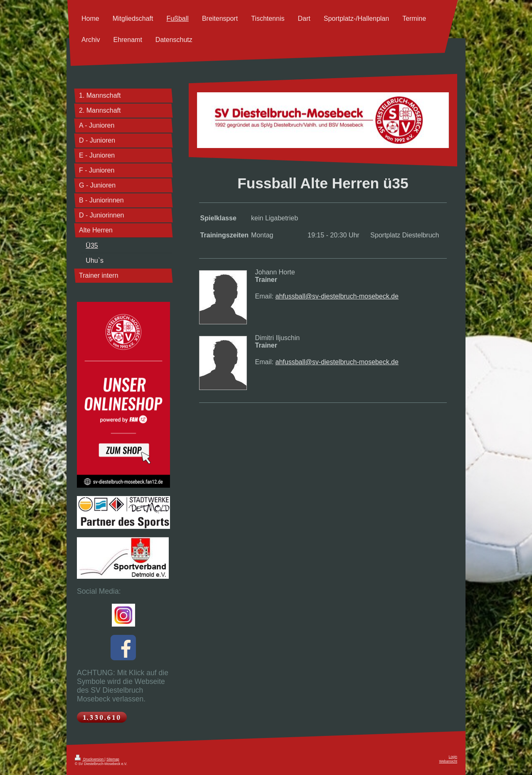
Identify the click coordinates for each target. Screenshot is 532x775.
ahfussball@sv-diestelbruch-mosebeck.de (337, 296)
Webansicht (448, 761)
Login (453, 757)
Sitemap (113, 759)
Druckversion (90, 759)
